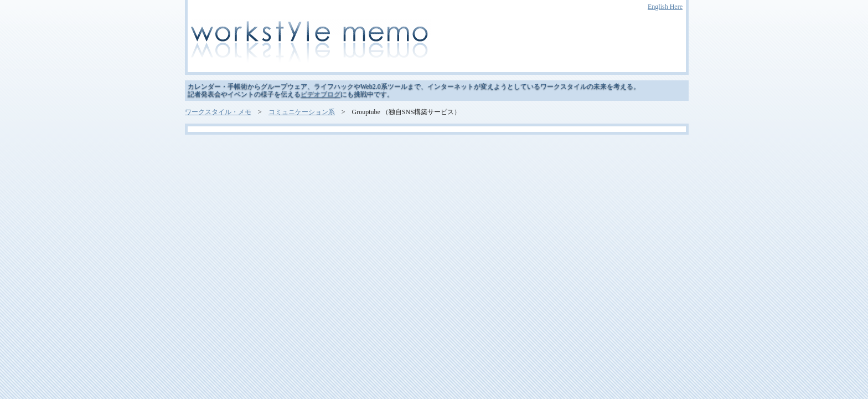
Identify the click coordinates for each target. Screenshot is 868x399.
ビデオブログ (321, 94)
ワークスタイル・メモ (218, 112)
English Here (665, 7)
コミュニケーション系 (302, 112)
